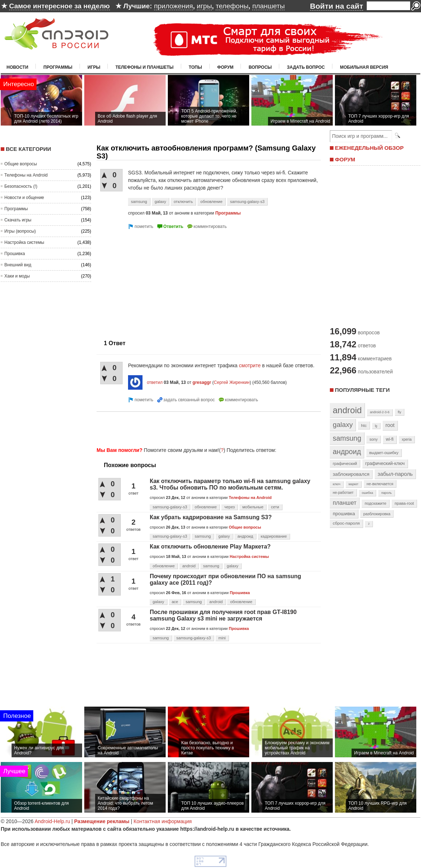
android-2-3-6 (380, 412)
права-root (404, 503)
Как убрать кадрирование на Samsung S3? (211, 517)
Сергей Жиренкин (232, 382)
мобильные (253, 507)
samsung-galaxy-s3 (247, 202)
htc (364, 425)
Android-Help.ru (52, 821)
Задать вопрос (306, 67)
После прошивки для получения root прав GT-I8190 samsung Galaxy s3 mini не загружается (223, 615)
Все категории (28, 149)
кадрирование (274, 536)
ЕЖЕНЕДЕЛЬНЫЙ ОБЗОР (369, 148)
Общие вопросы (21, 164)
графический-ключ (385, 463)
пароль (386, 493)
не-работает (343, 493)
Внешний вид (18, 265)
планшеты (268, 6)
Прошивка (15, 254)
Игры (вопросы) (20, 231)
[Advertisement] (157, 281)
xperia (407, 439)
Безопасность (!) (21, 186)
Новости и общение (24, 198)
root (390, 425)
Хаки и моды (17, 276)
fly (400, 412)
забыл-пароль (395, 474)
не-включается (380, 484)
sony (373, 439)
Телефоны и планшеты (144, 67)
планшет (345, 503)
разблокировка (377, 514)
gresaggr (202, 382)
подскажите (375, 503)
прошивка (344, 514)
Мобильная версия (364, 67)
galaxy (161, 202)
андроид (245, 536)
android (189, 566)
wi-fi (390, 439)
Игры (94, 67)
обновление (211, 202)
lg (376, 426)
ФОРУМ (345, 159)
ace (175, 602)
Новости (17, 67)
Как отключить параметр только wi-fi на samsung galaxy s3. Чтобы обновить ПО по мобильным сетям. (230, 484)
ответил (155, 382)
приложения (174, 6)
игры (204, 6)
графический (345, 463)
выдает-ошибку (384, 453)
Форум (226, 67)
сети (275, 507)
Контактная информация (163, 821)
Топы (195, 67)
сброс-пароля (346, 523)
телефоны (232, 6)
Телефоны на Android (26, 175)
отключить (183, 202)
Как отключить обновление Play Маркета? (210, 547)
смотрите (251, 365)
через (229, 507)
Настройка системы (24, 242)
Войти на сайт (337, 6)
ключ (337, 484)
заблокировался (351, 474)
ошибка (367, 493)
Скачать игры (18, 220)
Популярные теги (362, 390)
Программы (58, 67)
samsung (139, 202)
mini (222, 638)
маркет (354, 484)
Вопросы (260, 67)
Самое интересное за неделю (59, 6)
